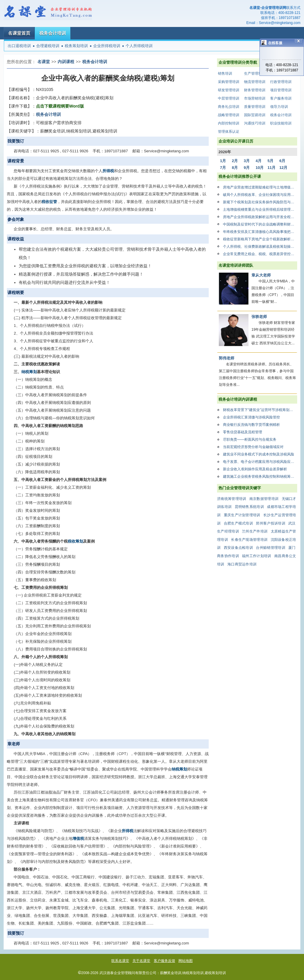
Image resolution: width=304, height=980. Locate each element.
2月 (235, 161)
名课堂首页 (19, 33)
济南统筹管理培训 (232, 499)
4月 (259, 161)
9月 (247, 168)
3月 (247, 161)
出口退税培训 (19, 46)
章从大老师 (261, 275)
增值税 (78, 838)
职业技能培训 (281, 123)
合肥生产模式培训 (238, 523)
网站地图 (186, 961)
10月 (260, 168)
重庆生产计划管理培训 (242, 515)
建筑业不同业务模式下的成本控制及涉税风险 (259, 454)
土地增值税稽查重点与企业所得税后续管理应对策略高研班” (260, 210)
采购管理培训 (229, 82)
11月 (271, 168)
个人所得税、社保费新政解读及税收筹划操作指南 (260, 247)
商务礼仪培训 (229, 107)
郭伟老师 (227, 358)
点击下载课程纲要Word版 (60, 106)
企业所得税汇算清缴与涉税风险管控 (251, 417)
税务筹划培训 (76, 46)
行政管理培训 (281, 82)
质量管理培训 (255, 107)
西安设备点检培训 (238, 548)
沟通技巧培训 (255, 123)
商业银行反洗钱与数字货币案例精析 (251, 425)
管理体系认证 (229, 132)
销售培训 (225, 73)
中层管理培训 (229, 98)
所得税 (108, 171)
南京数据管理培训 (264, 499)
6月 (282, 161)
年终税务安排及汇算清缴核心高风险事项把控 (260, 232)
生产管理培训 (255, 73)
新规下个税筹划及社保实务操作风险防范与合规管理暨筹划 (260, 202)
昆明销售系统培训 (249, 507)
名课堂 (44, 62)
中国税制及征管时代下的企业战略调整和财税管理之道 (260, 224)
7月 (223, 168)
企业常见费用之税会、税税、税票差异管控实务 (260, 254)
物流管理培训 (255, 82)
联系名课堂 (120, 961)
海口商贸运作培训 (242, 564)
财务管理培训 (255, 90)
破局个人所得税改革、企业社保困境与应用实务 (260, 195)
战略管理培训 (229, 115)
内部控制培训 (229, 123)
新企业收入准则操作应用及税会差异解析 (255, 469)
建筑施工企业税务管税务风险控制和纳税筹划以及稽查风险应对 (260, 477)
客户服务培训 (281, 98)
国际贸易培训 (255, 115)
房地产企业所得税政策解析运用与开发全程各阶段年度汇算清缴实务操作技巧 (260, 217)
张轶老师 (259, 317)
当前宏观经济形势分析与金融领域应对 (253, 447)
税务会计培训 (53, 33)
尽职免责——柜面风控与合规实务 (250, 439)
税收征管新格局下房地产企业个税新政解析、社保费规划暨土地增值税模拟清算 (260, 239)
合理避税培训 (48, 46)
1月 (223, 161)
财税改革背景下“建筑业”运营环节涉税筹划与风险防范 (260, 410)
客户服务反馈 (164, 961)
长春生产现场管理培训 (249, 540)
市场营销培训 (255, 98)
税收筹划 (75, 541)
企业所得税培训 (107, 46)
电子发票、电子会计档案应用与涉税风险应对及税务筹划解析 (260, 462)
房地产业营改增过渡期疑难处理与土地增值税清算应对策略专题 (260, 187)
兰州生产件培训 (255, 531)
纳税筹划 (29, 372)
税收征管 (49, 202)
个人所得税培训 (139, 46)
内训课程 (66, 62)
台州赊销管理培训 (270, 548)
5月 (270, 161)
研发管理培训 (229, 90)
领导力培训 (279, 107)
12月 (283, 168)
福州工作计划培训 (256, 556)
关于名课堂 (141, 961)
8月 (235, 168)
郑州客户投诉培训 (270, 523)
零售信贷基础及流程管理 (243, 432)
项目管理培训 (281, 90)
